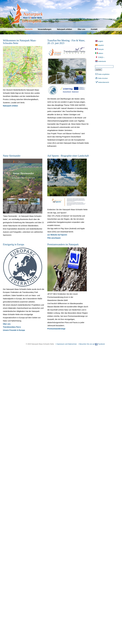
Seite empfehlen (104, 74)
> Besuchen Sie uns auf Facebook (91, 344)
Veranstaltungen (45, 29)
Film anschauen (54, 238)
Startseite (29, 29)
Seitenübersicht (104, 82)
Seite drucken (103, 78)
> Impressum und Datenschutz (66, 344)
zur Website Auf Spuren (57, 235)
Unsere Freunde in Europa (14, 330)
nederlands (102, 61)
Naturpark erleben (64, 29)
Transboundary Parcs (12, 327)
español (101, 45)
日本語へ (101, 57)
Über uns (81, 29)
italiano (101, 53)
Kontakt (94, 29)
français (101, 49)
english (101, 41)
